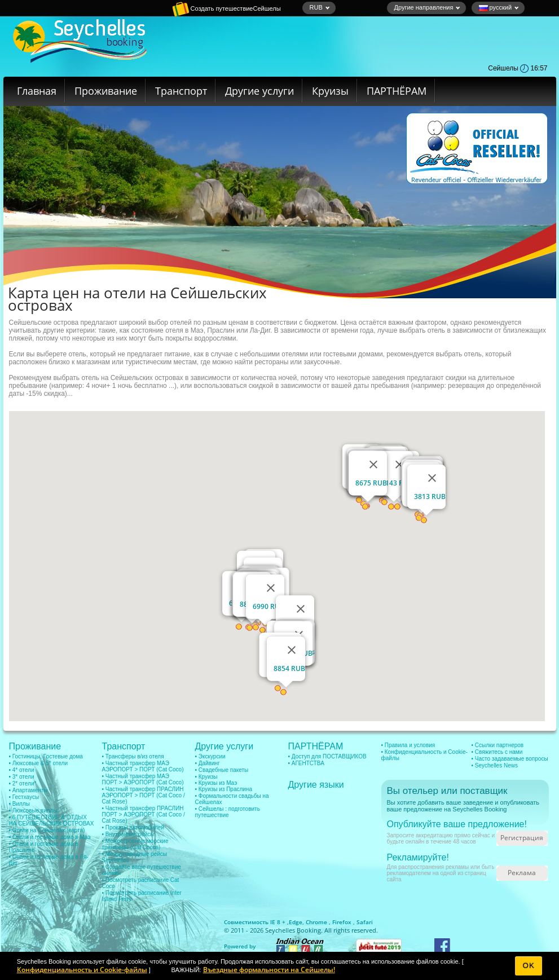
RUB (320, 7)
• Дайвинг (208, 763)
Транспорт (181, 91)
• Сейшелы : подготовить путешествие (228, 812)
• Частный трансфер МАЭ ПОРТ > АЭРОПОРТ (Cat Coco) (143, 779)
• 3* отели (22, 777)
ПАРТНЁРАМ (397, 91)
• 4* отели (22, 770)
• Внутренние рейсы (128, 834)
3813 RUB (430, 496)
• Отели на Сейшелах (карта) (47, 830)
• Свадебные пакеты (222, 770)
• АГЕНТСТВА (306, 763)
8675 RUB (371, 483)
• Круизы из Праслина (224, 789)
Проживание (106, 91)
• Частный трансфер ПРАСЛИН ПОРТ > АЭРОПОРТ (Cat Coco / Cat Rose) (144, 815)
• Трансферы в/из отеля (133, 756)
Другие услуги (259, 91)
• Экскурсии (210, 756)
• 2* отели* (23, 783)
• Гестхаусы (24, 797)
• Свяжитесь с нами (497, 752)
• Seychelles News (495, 765)
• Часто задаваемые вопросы (510, 759)
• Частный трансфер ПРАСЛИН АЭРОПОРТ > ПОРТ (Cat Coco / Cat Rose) (144, 795)
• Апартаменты (28, 790)
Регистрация (522, 838)
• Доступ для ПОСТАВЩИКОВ (327, 756)
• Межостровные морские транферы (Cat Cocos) (135, 844)
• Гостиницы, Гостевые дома (46, 756)
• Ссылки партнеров (498, 745)
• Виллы (19, 804)
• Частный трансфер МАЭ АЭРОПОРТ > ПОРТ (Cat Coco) (143, 766)
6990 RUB (269, 606)
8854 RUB (289, 668)
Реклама (522, 873)
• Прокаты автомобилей (133, 827)
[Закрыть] (271, 588)
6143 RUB (397, 483)
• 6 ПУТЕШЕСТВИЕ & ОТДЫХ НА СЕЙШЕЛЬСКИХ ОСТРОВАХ (52, 820)
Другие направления (428, 7)
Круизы (330, 91)
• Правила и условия (408, 745)
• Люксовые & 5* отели (38, 763)
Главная (37, 91)
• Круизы (206, 777)
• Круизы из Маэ (216, 783)
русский (499, 8)
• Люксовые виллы (33, 811)
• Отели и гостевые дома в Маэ (50, 837)
